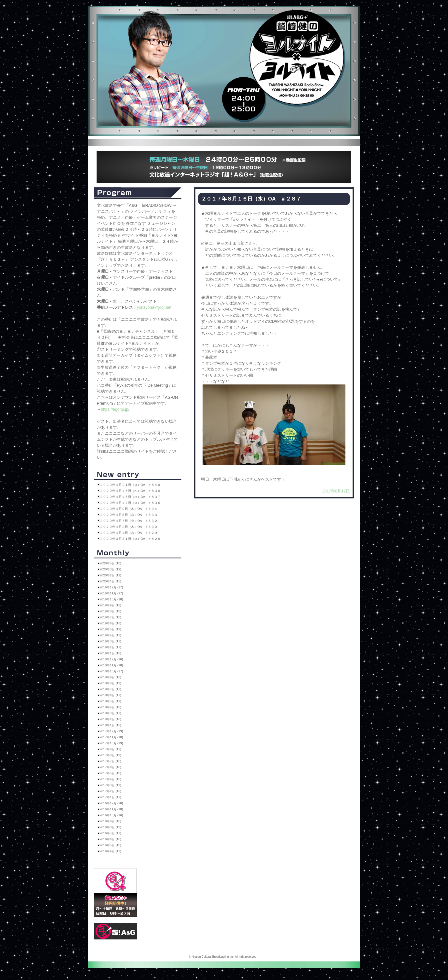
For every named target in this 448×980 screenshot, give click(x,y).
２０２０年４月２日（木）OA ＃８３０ (129, 527)
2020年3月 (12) (110, 569)
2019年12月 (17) (111, 587)
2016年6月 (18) (110, 839)
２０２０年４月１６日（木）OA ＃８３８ (130, 491)
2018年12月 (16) (111, 659)
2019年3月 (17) (110, 641)
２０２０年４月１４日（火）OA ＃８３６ (130, 503)
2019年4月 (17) (110, 635)
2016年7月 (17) (110, 833)
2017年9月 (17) (110, 749)
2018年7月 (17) (110, 689)
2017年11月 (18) (111, 737)
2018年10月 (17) (111, 671)
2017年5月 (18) (110, 773)
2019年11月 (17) (111, 593)
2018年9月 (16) (110, 677)
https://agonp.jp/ (115, 409)
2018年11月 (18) (111, 665)
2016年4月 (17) (110, 851)
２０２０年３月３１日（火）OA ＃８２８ (130, 539)
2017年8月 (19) (110, 755)
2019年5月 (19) (110, 629)
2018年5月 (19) (110, 701)
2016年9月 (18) (110, 821)
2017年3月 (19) (110, 785)
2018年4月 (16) (110, 707)
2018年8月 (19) (110, 683)
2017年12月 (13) (111, 731)
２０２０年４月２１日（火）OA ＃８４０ (130, 485)
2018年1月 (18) (110, 725)
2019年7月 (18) (110, 617)
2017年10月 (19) (111, 743)
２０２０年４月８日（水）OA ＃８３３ (129, 515)
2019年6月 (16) (110, 623)
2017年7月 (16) (110, 761)
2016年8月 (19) (110, 827)
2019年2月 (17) (110, 647)
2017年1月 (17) (110, 797)
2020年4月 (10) (110, 563)
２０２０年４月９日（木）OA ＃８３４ (129, 509)
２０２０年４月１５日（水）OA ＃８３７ (130, 497)
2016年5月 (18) (110, 845)
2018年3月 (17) (110, 713)
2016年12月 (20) (111, 803)
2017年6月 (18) (110, 767)
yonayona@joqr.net (154, 307)
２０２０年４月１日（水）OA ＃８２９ (129, 533)
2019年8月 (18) (110, 611)
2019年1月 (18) (110, 653)
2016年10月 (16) (111, 815)
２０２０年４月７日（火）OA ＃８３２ (129, 521)
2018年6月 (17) (110, 695)
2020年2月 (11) (110, 575)
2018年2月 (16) (110, 719)
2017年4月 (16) (110, 779)
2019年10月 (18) (111, 599)
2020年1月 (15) (110, 581)
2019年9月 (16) (110, 605)
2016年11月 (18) (111, 809)
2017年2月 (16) (110, 791)
